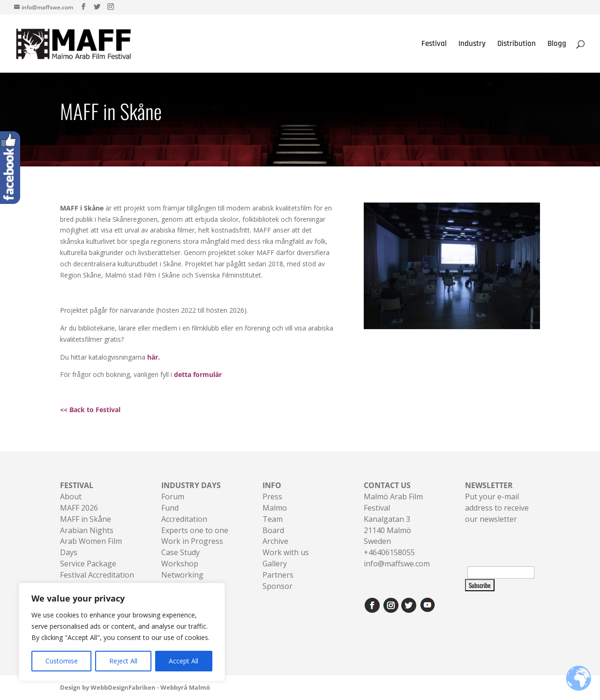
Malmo (275, 508)
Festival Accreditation (97, 575)
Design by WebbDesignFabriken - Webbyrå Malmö (135, 687)
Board (273, 530)
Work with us (286, 552)
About (71, 497)
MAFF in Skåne (86, 519)
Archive (275, 541)
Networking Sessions (182, 580)
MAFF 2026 (79, 508)
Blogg (557, 45)
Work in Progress (192, 541)
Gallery (275, 564)
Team (273, 519)
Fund (170, 508)
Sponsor (277, 586)
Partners (278, 575)
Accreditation (184, 519)
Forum (173, 497)
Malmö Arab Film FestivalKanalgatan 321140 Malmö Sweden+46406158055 (393, 519)
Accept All (184, 661)
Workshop (180, 564)
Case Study (180, 552)
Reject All (123, 661)
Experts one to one (195, 530)
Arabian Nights (87, 530)
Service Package (88, 564)
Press (272, 497)
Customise (62, 661)
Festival (434, 45)
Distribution (517, 45)
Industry (472, 45)
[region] (122, 632)
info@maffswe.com (397, 564)
